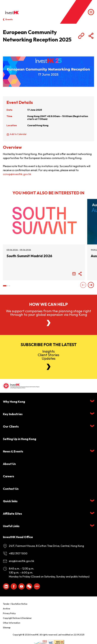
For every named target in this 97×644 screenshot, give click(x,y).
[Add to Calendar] (74, 274)
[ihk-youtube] (21, 586)
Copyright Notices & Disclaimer (17, 618)
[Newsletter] (49, 367)
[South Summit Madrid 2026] (44, 222)
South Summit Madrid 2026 (29, 256)
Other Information (12, 623)
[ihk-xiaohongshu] (37, 586)
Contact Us (11, 489)
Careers (9, 476)
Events (9, 19)
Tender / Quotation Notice (15, 604)
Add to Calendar (18, 134)
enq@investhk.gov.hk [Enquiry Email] (22, 561)
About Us (9, 464)
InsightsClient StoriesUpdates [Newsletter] (48, 355)
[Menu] (91, 12)
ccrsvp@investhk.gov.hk (17, 174)
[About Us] (49, 323)
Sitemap (7, 628)
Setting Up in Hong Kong (20, 439)
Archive (7, 609)
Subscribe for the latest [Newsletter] (49, 345)
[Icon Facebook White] (14, 586)
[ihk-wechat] (29, 586)
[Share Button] (91, 36)
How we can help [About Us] (48, 304)
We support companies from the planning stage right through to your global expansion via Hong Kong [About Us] (48, 313)
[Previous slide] (83, 285)
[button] (5, 286)
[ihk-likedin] (6, 586)
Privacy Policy (9, 613)
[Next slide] (91, 285)
